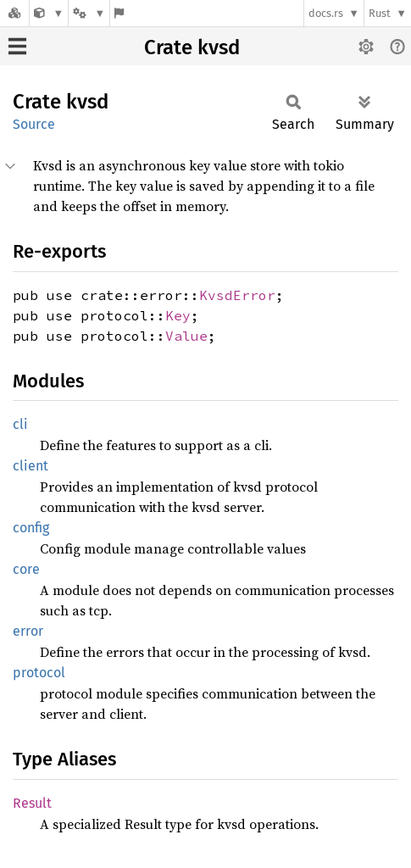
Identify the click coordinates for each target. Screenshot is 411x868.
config (31, 528)
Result (32, 803)
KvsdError (237, 295)
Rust (380, 13)
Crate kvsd (192, 47)
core (26, 569)
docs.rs (326, 13)
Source (34, 124)
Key (178, 315)
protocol (39, 673)
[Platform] (89, 13)
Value (186, 336)
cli (20, 424)
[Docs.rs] (14, 13)
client (31, 466)
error (28, 631)
